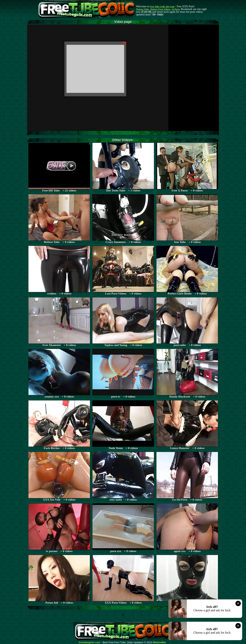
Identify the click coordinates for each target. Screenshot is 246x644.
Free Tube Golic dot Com (162, 7)
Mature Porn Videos (160, 9)
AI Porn (176, 9)
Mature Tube (143, 9)
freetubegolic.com (90, 642)
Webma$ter (160, 642)
